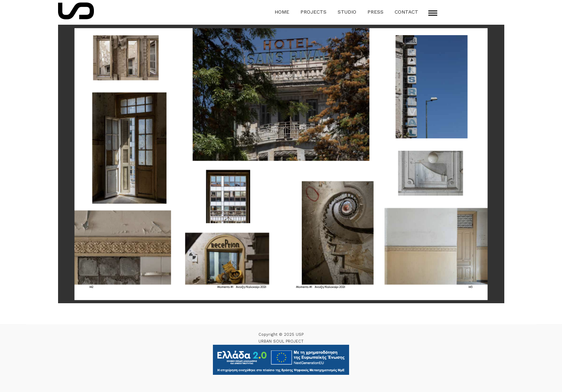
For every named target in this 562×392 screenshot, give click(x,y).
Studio (347, 12)
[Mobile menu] (433, 13)
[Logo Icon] (76, 11)
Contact (406, 12)
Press (375, 12)
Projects (313, 12)
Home (282, 12)
